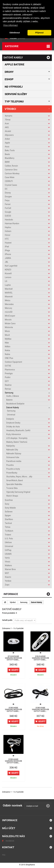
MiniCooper (10, 316)
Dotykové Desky (13, 423)
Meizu (8, 300)
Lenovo (8, 277)
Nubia (7, 354)
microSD (9, 312)
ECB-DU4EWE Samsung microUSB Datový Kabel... (40, 658)
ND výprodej (14, 87)
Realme (8, 385)
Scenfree (9, 500)
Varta (7, 558)
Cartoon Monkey (12, 173)
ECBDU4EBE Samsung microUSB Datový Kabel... (13, 709)
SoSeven (9, 512)
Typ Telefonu (14, 101)
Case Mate (10, 177)
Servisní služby (16, 94)
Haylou (8, 227)
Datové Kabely (13, 408)
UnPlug (8, 550)
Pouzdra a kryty (13, 469)
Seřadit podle (7, 620)
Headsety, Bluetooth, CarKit (18, 430)
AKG (7, 127)
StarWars (9, 519)
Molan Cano (10, 323)
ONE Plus (9, 358)
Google (8, 212)
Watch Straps (12, 496)
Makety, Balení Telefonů (17, 442)
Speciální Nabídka (14, 484)
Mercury (8, 308)
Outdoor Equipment (13, 362)
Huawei (8, 243)
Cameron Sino (11, 170)
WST (7, 573)
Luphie (8, 285)
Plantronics (10, 370)
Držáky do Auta (13, 427)
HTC (7, 239)
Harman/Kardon (12, 223)
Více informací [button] (10, 25)
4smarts (9, 116)
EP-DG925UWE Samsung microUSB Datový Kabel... (13, 658)
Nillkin (8, 347)
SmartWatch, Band (15, 480)
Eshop (9, 79)
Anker (7, 139)
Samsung (9, 393)
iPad (7, 247)
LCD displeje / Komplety (17, 438)
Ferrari (8, 204)
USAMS (8, 554)
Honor (8, 235)
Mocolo (8, 320)
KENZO (8, 270)
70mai (8, 120)
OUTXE (8, 366)
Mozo (7, 331)
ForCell (8, 208)
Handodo (9, 220)
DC (6, 189)
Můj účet (9, 828)
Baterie (9, 400)
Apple (7, 143)
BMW (7, 162)
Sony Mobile (10, 508)
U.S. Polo (9, 539)
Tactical (8, 523)
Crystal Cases (11, 185)
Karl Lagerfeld (11, 266)
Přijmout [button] (39, 33)
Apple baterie (15, 64)
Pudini (8, 377)
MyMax (8, 339)
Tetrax (8, 527)
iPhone (8, 254)
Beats (7, 154)
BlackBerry (10, 158)
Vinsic (8, 562)
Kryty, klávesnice (14, 434)
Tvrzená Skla (12, 488)
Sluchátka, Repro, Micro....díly (19, 477)
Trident (8, 535)
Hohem (8, 231)
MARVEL (9, 293)
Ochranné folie (13, 457)
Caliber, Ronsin (11, 166)
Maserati (9, 297)
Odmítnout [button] (15, 33)
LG (6, 281)
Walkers (8, 565)
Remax (8, 389)
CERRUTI (9, 181)
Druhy (9, 72)
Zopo (7, 585)
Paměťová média (14, 461)
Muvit (7, 335)
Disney (8, 193)
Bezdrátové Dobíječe (15, 404)
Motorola (9, 327)
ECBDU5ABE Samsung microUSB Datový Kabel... (40, 709)
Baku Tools (10, 150)
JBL (7, 262)
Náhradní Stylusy (14, 454)
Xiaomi (8, 577)
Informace (11, 594)
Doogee (8, 197)
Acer (7, 123)
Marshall (9, 289)
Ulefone (8, 542)
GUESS (8, 216)
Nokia (7, 350)
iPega (7, 250)
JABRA (8, 258)
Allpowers (9, 135)
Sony (7, 504)
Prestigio (9, 373)
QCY (7, 381)
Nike (7, 343)
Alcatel (8, 131)
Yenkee (8, 581)
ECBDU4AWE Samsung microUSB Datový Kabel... (13, 761)
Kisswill (8, 273)
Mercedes (9, 304)
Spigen (8, 515)
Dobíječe (10, 419)
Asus (7, 147)
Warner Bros (10, 569)
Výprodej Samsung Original (18, 492)
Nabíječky (11, 446)
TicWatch (9, 531)
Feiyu (7, 200)
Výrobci (10, 109)
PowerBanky (12, 473)
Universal (11, 415)
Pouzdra (10, 465)
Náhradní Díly (12, 450)
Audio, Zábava (13, 396)
